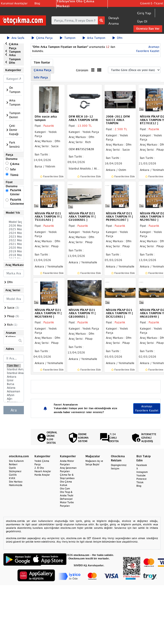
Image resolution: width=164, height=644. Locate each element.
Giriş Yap (144, 13)
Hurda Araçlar (42, 475)
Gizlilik (13, 475)
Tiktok (140, 482)
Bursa (14, 384)
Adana (14, 388)
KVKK (12, 478)
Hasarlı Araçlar (43, 471)
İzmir (14, 380)
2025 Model (14, 229)
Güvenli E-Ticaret (152, 3)
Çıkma (15, 164)
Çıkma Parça (42, 38)
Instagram (142, 472)
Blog (37, 3)
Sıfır (13, 169)
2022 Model (14, 240)
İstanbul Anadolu (14, 373)
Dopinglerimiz (119, 465)
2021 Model (14, 244)
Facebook (142, 465)
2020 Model (14, 248)
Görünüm (82, 70)
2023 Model (14, 237)
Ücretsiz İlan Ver (148, 29)
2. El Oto (39, 468)
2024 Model (14, 233)
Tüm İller (14, 366)
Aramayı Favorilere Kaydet (147, 408)
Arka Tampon (94, 38)
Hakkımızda (16, 485)
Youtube (141, 475)
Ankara (14, 377)
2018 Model (14, 255)
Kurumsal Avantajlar (14, 3)
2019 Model (14, 251)
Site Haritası (16, 482)
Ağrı (14, 399)
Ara (14, 410)
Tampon (68, 38)
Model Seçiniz (14, 222)
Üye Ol (142, 21)
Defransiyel (66, 499)
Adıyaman (14, 391)
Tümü (14, 175)
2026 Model (14, 226)
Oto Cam (65, 489)
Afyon (14, 395)
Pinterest (141, 479)
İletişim (115, 469)
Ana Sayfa (16, 38)
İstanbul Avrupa (14, 369)
